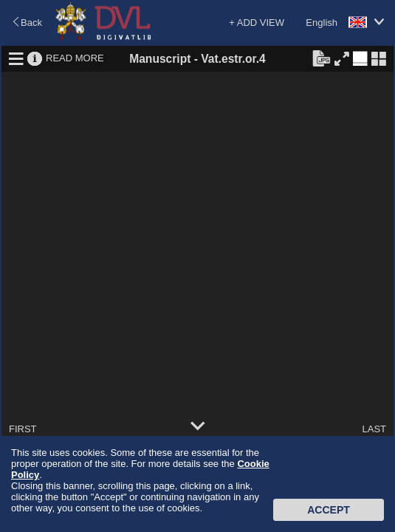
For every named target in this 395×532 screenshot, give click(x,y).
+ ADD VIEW (257, 23)
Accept (329, 510)
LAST (374, 429)
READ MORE (75, 58)
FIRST (23, 429)
